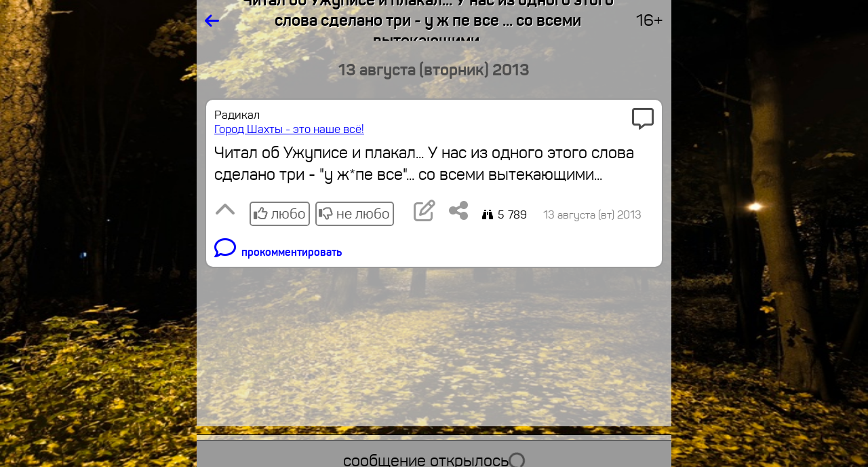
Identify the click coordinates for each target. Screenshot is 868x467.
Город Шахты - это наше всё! (289, 129)
